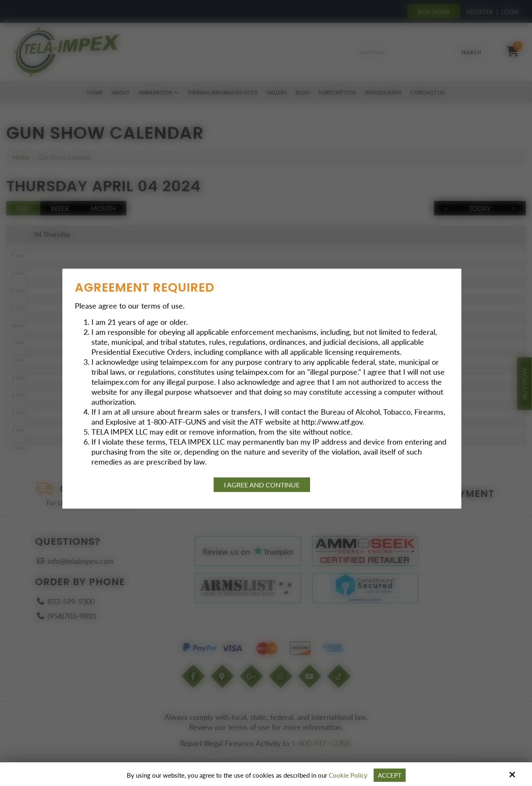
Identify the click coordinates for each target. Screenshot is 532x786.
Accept (390, 775)
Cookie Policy (348, 775)
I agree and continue (262, 485)
